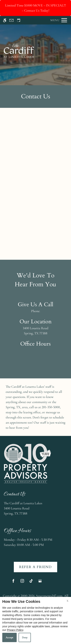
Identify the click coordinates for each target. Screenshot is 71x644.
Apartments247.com (49, 596)
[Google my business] (40, 582)
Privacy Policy (15, 630)
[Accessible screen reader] (5, 20)
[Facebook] (13, 582)
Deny (25, 637)
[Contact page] (11, 20)
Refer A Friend (35, 567)
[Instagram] (22, 582)
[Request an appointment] (19, 20)
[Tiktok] (31, 582)
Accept (9, 637)
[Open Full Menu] (58, 20)
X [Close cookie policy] (67, 601)
